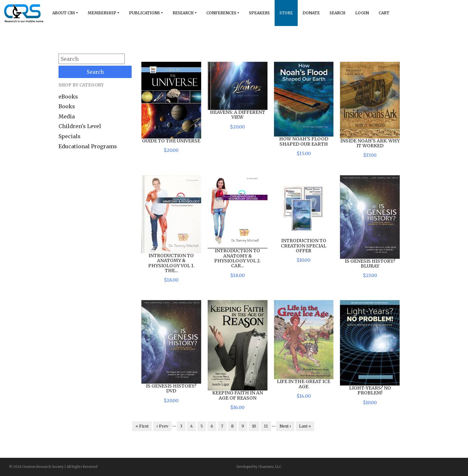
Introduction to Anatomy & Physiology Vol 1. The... (171, 263)
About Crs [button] (64, 13)
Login (362, 13)
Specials (70, 136)
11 (266, 426)
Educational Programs (88, 146)
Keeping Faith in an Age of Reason (238, 395)
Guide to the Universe (171, 141)
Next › (285, 426)
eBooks (68, 97)
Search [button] (338, 13)
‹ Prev (162, 426)
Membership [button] (102, 13)
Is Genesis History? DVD (171, 388)
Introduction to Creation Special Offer (304, 246)
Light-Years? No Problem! (370, 390)
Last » (305, 426)
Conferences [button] (221, 13)
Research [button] (183, 13)
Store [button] (286, 13)
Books (67, 106)
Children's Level (80, 126)
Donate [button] (311, 13)
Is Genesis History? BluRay (370, 264)
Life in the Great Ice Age (304, 384)
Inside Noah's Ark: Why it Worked (370, 143)
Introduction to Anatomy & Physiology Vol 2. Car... (237, 258)
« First (142, 426)
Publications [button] (144, 13)
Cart (384, 13)
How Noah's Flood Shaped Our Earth (304, 141)
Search (95, 72)
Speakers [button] (259, 13)
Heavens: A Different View (238, 115)
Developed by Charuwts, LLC (259, 467)
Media (67, 116)
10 (254, 426)
